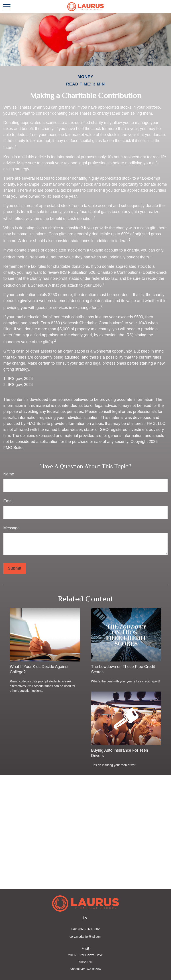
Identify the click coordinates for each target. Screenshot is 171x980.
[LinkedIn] (85, 918)
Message (11, 528)
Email (8, 501)
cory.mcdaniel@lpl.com (85, 937)
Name (9, 474)
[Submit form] (15, 568)
